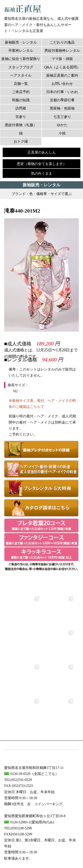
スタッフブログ (21, 67)
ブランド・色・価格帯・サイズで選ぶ (42, 194)
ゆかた (62, 125)
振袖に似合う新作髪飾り (21, 59)
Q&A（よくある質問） (62, 67)
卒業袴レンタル (21, 51)
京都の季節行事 (62, 100)
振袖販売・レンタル (21, 42)
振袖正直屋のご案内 (62, 75)
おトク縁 (21, 141)
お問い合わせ (62, 84)
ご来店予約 (21, 92)
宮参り (21, 117)
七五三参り (62, 117)
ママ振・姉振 (62, 59)
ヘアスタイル (21, 75)
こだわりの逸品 (62, 42)
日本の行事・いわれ (62, 92)
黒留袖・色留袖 (62, 108)
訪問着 (21, 108)
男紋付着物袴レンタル (62, 51)
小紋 (62, 133)
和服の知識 (21, 100)
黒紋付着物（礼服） (21, 125)
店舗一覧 (21, 84)
